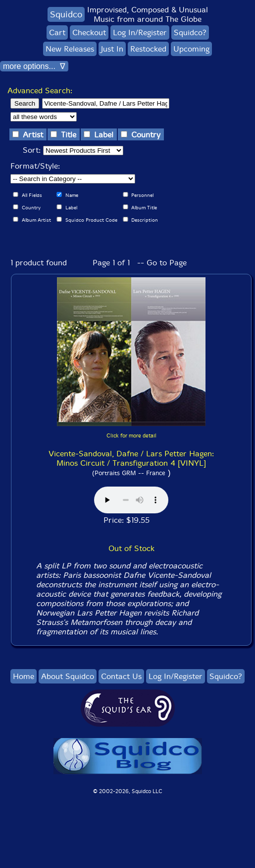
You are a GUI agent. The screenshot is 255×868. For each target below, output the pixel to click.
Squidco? (190, 32)
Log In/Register (140, 32)
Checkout (89, 32)
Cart (57, 32)
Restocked (148, 49)
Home (24, 676)
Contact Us (121, 676)
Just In (112, 49)
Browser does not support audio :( (131, 500)
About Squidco (68, 676)
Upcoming (191, 49)
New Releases (70, 49)
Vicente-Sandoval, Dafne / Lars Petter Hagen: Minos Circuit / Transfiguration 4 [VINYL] (131, 458)
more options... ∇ (34, 66)
